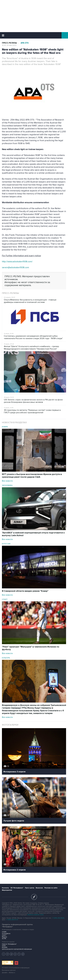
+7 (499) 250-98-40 (58, 918)
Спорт (5, 599)
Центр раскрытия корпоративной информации (17, 949)
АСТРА (4, 939)
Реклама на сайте (51, 888)
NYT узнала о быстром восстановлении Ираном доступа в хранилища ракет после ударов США (32, 476)
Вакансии (39, 888)
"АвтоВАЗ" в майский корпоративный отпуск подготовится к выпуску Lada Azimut (33, 534)
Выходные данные (9, 970)
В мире (5, 427)
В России (6, 544)
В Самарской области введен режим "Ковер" (25, 591)
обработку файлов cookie (35, 915)
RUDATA (5, 947)
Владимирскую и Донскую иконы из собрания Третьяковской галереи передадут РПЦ (34, 709)
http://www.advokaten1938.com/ (17, 262)
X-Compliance (6, 934)
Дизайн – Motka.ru (9, 973)
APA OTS (25, 43)
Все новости (7, 481)
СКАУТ (4, 935)
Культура (6, 658)
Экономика (7, 485)
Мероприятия (7, 890)
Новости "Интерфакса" (9, 944)
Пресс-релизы (9, 43)
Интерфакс (34, 35)
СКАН (4, 946)
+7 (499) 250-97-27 (12, 920)
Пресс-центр (30, 888)
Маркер (4, 937)
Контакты (5, 888)
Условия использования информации (16, 968)
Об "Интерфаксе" (17, 888)
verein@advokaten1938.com (15, 268)
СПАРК (4, 932)
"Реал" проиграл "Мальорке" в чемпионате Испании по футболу (31, 648)
